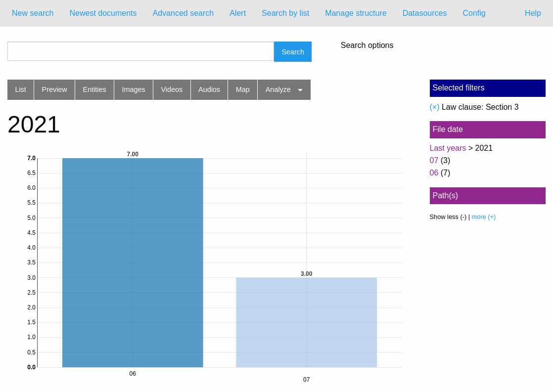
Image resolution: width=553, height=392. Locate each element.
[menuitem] (33, 13)
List (20, 89)
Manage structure (356, 13)
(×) (435, 107)
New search (33, 13)
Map (243, 89)
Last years (448, 148)
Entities (95, 89)
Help (533, 13)
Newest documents (103, 13)
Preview (55, 89)
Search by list (285, 13)
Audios (209, 89)
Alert (238, 13)
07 (434, 160)
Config (474, 13)
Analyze (278, 89)
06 (434, 173)
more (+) (484, 217)
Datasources (425, 13)
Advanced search (184, 13)
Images (134, 89)
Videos (172, 89)
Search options (367, 45)
